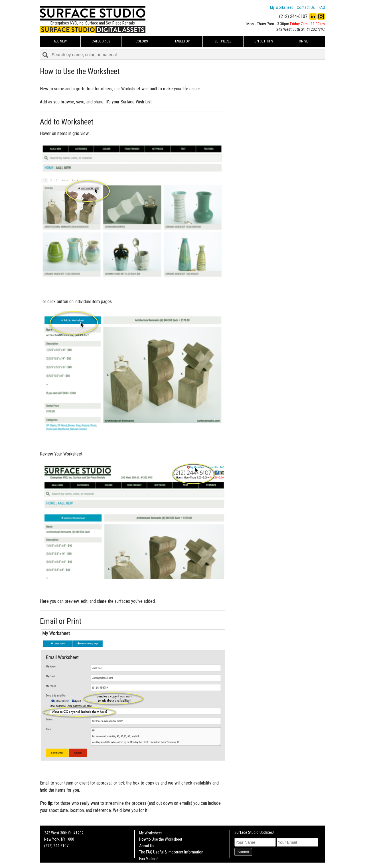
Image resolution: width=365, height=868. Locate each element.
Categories (101, 41)
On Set (304, 41)
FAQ (322, 7)
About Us (147, 846)
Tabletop (182, 41)
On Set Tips (264, 41)
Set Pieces (223, 41)
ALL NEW (60, 41)
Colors (142, 41)
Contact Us (306, 7)
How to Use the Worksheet (161, 839)
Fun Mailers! (149, 859)
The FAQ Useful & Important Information (171, 852)
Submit (243, 852)
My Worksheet (281, 7)
